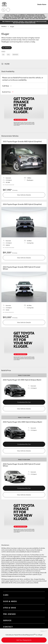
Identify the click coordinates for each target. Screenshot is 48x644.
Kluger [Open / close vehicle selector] (8, 26)
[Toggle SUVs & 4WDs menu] (42, 601)
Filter (7, 64)
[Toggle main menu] (44, 10)
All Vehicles (7, 48)
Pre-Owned (9, 614)
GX (3, 54)
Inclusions (8, 172)
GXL (8, 54)
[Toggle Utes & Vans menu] (42, 608)
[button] (8, 92)
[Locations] (8, 10)
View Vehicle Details (24, 195)
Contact (8, 627)
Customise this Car (24, 402)
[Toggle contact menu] (42, 614)
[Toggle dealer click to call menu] (4, 10)
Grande (15, 54)
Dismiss (43, 631)
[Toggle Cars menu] (42, 595)
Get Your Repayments (24, 640)
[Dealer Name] (4, 4)
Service (7, 620)
